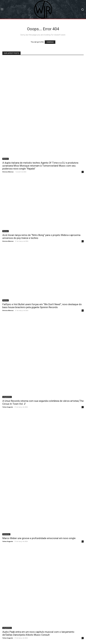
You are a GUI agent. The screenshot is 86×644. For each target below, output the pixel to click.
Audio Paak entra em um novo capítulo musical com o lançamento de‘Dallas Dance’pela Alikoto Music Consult (38, 633)
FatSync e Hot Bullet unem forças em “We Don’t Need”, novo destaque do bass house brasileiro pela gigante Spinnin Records (42, 306)
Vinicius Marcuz (8, 172)
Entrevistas (6, 534)
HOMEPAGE (50, 42)
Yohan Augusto (8, 407)
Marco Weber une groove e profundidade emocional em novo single (39, 538)
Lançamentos (7, 397)
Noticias (6, 159)
